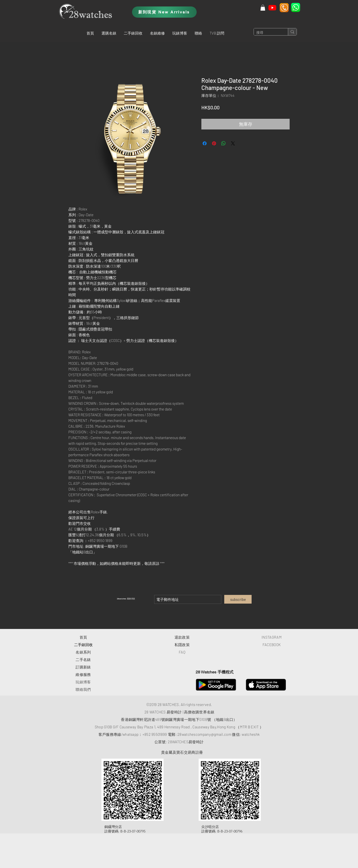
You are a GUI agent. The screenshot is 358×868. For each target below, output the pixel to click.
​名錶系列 (83, 652)
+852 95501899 (155, 734)
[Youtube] (272, 8)
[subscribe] (238, 599)
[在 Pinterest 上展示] (214, 143)
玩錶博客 (83, 682)
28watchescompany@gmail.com (204, 734)
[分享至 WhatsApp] (224, 143)
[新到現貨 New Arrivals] (164, 12)
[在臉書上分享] (205, 143)
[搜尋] (267, 33)
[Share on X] (233, 143)
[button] (109, 33)
